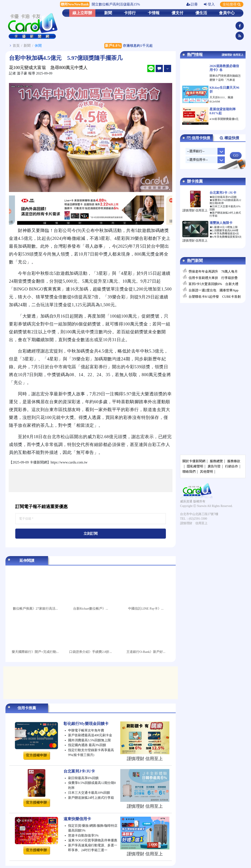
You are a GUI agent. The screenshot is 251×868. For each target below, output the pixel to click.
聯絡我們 (189, 472)
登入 (209, 4)
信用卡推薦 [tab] (27, 708)
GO (236, 155)
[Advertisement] (91, 481)
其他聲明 (206, 472)
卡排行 (130, 13)
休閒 (38, 46)
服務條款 (234, 461)
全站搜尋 (232, 4)
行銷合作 (232, 466)
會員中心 (227, 13)
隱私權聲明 (195, 466)
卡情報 (154, 13)
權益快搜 (229, 138)
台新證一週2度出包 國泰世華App (213, 290)
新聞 (108, 13)
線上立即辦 (82, 13)
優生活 (201, 13)
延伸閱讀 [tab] (27, 561)
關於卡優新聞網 (194, 461)
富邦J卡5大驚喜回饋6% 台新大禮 (213, 284)
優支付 (177, 13)
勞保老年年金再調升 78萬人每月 (213, 271)
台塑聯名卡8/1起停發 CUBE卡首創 (215, 297)
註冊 (192, 4)
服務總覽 (216, 461)
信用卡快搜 (198, 138)
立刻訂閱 (91, 533)
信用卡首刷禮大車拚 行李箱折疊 (213, 278)
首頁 (16, 46)
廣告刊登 (214, 466)
